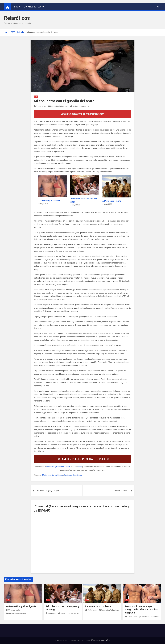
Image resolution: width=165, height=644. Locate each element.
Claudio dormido (121, 491)
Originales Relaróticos (73, 475)
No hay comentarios (81, 106)
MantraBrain (106, 640)
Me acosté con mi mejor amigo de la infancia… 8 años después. (141, 610)
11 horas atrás (13, 610)
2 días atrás (91, 610)
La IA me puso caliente (111, 201)
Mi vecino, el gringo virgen (48, 491)
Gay (36, 97)
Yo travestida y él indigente (49, 200)
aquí (80, 467)
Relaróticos (17, 18)
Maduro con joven (49, 475)
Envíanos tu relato (34, 7)
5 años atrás (40, 106)
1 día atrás (51, 613)
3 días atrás (131, 617)
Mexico (60, 475)
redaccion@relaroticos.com (58, 467)
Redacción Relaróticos (58, 106)
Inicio (17, 7)
